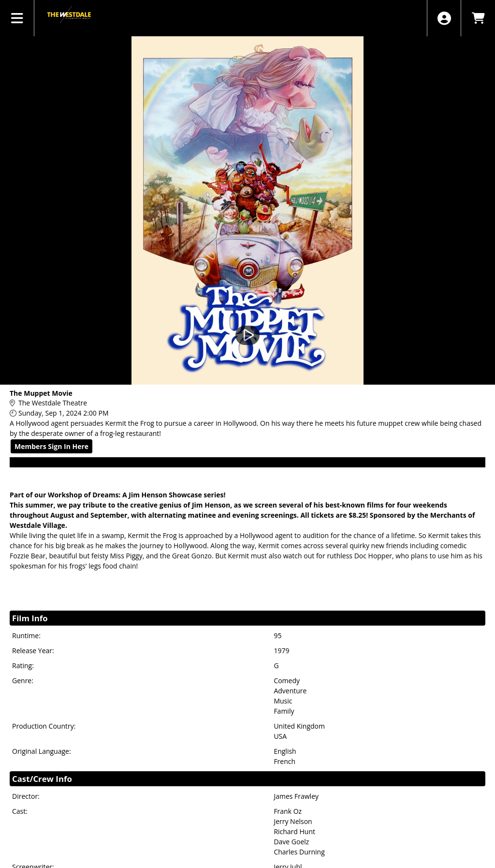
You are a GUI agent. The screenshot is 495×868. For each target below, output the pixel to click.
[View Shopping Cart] (478, 18)
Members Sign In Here (51, 446)
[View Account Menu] (444, 18)
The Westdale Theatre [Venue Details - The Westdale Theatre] (53, 403)
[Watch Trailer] (247, 335)
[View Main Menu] (17, 18)
